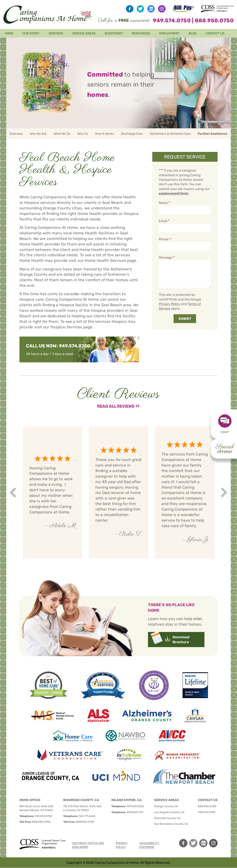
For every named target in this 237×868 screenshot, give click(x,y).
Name (163, 203)
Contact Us (215, 33)
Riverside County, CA (167, 818)
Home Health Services (105, 261)
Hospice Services (66, 327)
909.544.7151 (135, 812)
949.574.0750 (172, 21)
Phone (164, 239)
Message (166, 257)
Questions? (114, 33)
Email (163, 221)
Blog (193, 33)
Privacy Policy (170, 304)
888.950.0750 (214, 21)
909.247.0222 (135, 806)
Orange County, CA (166, 806)
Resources (141, 33)
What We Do (62, 134)
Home (9, 33)
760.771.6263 (87, 816)
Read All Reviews (116, 406)
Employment (169, 33)
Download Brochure (181, 640)
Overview (16, 134)
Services (56, 33)
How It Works (104, 134)
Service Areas (84, 33)
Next (225, 492)
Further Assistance (213, 134)
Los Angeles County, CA (169, 812)
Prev (14, 492)
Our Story (31, 33)
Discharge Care (132, 134)
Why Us (83, 134)
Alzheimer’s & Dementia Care (170, 134)
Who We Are (38, 134)
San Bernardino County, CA (171, 824)
